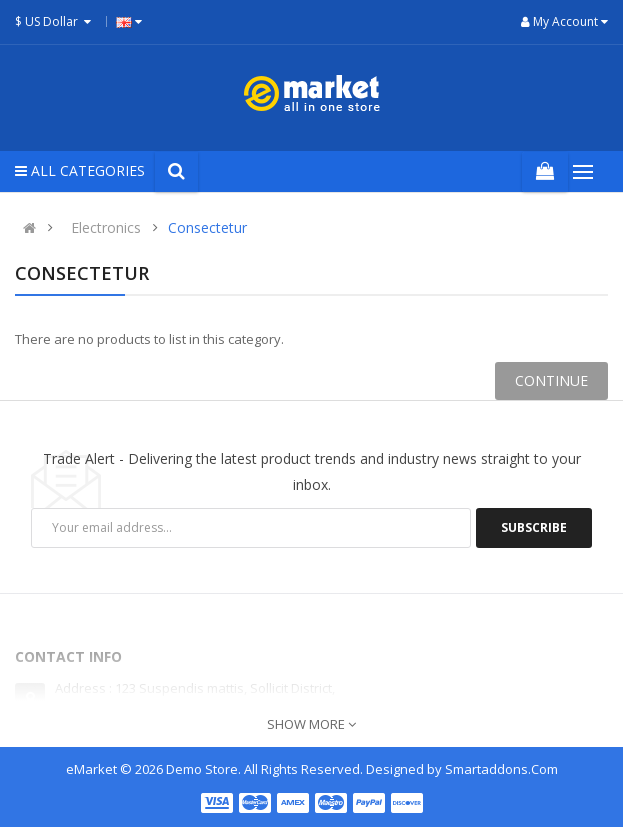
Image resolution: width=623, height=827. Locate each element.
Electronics (106, 227)
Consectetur (207, 227)
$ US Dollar (55, 21)
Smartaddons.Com (501, 769)
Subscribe (534, 527)
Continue (551, 380)
